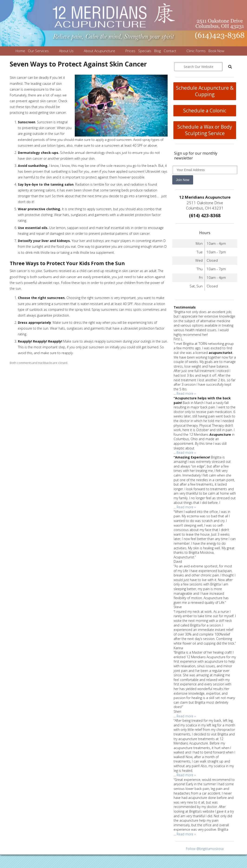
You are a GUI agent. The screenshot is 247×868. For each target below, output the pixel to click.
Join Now (183, 180)
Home (20, 51)
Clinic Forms (196, 51)
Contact (170, 51)
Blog (158, 51)
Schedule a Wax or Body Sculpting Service (205, 130)
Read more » (186, 393)
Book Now (216, 51)
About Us (66, 51)
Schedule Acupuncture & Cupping (205, 91)
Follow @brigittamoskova (205, 849)
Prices (130, 51)
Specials (145, 51)
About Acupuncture (99, 51)
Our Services (38, 51)
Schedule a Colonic (205, 111)
